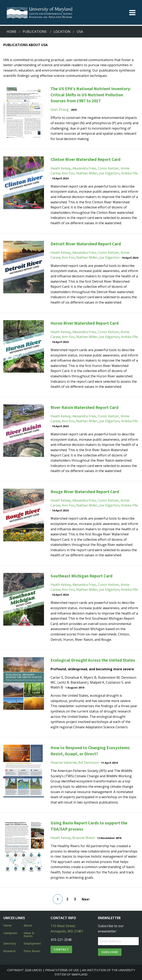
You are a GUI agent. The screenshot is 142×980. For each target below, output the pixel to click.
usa (80, 32)
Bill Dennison (89, 763)
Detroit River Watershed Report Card (86, 244)
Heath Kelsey (61, 168)
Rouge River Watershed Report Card (85, 492)
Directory (10, 943)
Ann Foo (68, 173)
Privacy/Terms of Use (62, 970)
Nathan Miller (87, 173)
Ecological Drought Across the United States (93, 660)
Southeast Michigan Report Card (81, 576)
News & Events (29, 934)
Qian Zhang (60, 109)
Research (9, 951)
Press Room (32, 951)
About (28, 925)
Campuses (10, 933)
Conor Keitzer (108, 168)
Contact (61, 949)
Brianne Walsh (84, 838)
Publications (35, 32)
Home (12, 32)
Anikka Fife (129, 173)
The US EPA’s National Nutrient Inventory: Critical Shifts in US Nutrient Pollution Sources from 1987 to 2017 (91, 95)
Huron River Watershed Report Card (85, 323)
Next (85, 899)
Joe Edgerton (109, 173)
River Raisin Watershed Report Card (84, 407)
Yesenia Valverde (64, 763)
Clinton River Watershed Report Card (85, 159)
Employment (32, 943)
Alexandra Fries (84, 168)
